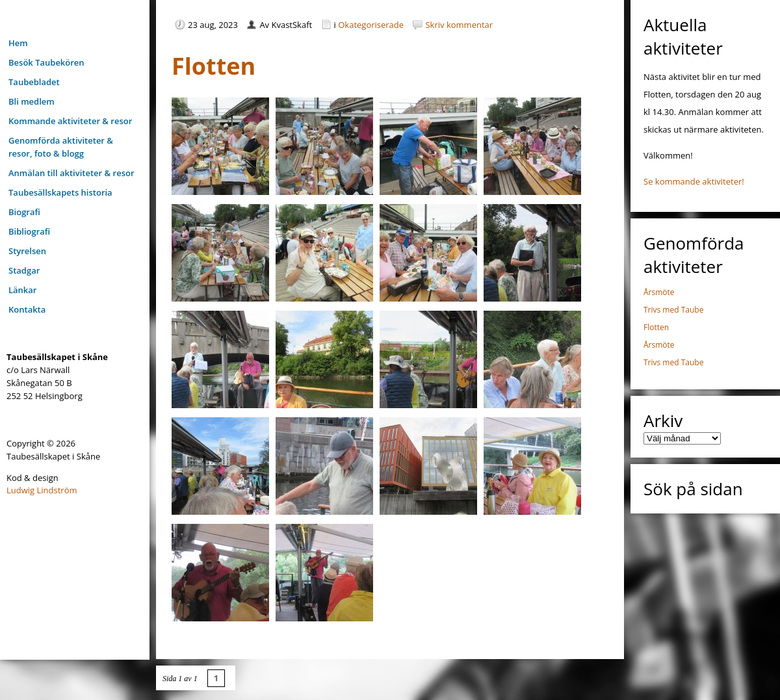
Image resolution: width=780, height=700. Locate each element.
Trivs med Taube (673, 310)
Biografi (24, 212)
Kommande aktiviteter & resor (70, 121)
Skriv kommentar (459, 25)
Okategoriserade (371, 25)
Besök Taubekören (46, 62)
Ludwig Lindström (42, 490)
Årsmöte (659, 292)
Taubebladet (34, 82)
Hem (18, 43)
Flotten (656, 327)
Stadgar (24, 270)
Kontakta (27, 309)
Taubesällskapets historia (60, 192)
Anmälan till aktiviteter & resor (71, 173)
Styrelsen (27, 251)
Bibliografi (29, 231)
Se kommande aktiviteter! (694, 181)
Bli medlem (32, 101)
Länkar (22, 290)
